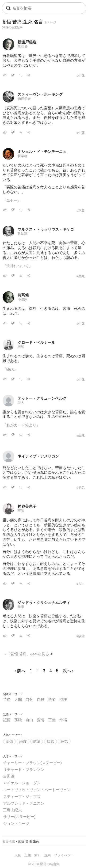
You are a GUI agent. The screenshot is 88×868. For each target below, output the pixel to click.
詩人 (21, 403)
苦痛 (7, 699)
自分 (29, 699)
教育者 (23, 46)
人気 (18, 855)
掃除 (50, 741)
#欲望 (81, 636)
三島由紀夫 (12, 810)
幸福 (63, 720)
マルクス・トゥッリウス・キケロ (46, 229)
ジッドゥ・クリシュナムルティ (44, 603)
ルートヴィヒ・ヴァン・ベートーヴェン (37, 790)
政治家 (23, 234)
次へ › (68, 671)
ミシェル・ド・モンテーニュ (42, 152)
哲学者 (23, 156)
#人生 (81, 584)
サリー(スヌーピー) (19, 817)
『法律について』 (18, 266)
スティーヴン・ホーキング (40, 94)
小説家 (23, 299)
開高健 (23, 295)
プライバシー (64, 855)
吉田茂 (9, 776)
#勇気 (81, 488)
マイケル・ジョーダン (22, 783)
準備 (9, 741)
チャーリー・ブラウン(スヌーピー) (33, 763)
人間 (18, 699)
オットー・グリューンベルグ (42, 398)
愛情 (41, 720)
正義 (52, 720)
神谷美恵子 (27, 506)
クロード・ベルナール (36, 343)
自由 (29, 720)
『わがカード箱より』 (21, 425)
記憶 (7, 720)
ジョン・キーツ (16, 824)
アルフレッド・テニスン (24, 803)
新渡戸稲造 (27, 42)
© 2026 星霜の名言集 (44, 864)
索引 (38, 855)
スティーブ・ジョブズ (22, 797)
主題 (28, 855)
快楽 (52, 699)
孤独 (18, 720)
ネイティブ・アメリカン (38, 456)
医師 (21, 347)
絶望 (37, 741)
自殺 (41, 699)
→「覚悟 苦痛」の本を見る (28, 654)
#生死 (81, 76)
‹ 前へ (20, 671)
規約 (47, 855)
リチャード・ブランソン (24, 770)
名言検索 (8, 841)
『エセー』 (12, 200)
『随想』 (10, 369)
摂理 (63, 699)
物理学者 (24, 99)
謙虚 (23, 741)
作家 (21, 607)
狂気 (64, 741)
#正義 (81, 211)
